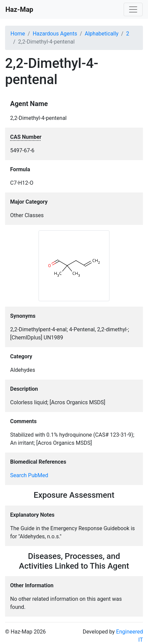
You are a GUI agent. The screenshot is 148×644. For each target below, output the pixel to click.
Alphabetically (102, 34)
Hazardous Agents (55, 34)
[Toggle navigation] (133, 9)
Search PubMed (29, 475)
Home (18, 34)
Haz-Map (19, 9)
